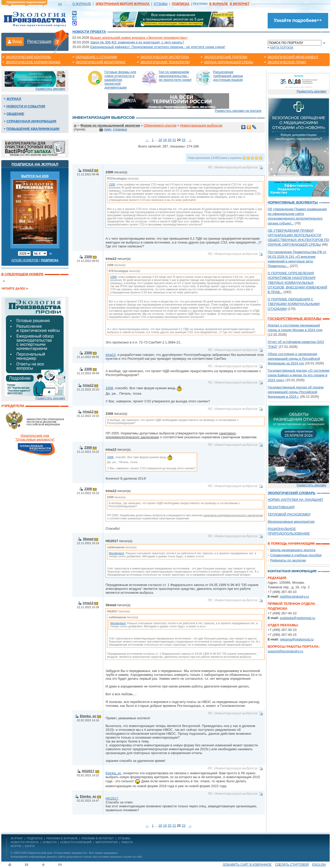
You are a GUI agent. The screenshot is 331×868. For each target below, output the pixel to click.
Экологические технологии (165, 62)
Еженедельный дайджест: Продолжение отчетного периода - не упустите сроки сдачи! (158, 47)
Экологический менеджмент (293, 57)
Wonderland (116, 553)
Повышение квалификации (33, 129)
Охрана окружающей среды (229, 62)
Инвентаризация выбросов (201, 125)
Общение (15, 114)
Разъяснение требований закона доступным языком (228, 76)
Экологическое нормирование (33, 62)
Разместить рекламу (50, 89)
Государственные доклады (295, 319)
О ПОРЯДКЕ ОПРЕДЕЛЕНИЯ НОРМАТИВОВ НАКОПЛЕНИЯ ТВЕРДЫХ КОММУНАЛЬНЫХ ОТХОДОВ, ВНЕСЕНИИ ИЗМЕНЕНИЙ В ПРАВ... (297, 283)
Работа (127, 842)
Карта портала (282, 48)
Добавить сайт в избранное (247, 865)
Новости (49, 842)
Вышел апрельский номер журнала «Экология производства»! (139, 38)
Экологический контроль (28, 57)
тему (107, 129)
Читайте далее (13, 288)
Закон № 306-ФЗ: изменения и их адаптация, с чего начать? (137, 42)
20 (169, 140)
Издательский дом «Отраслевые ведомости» (58, 853)
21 (174, 140)
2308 (112, 184)
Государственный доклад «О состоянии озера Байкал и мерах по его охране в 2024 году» (299, 375)
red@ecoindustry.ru (294, 596)
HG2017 (88, 771)
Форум (16, 846)
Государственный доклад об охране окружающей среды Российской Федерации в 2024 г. (296, 392)
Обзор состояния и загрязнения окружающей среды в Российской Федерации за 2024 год (294, 359)
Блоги (30, 846)
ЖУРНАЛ (17, 838)
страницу (120, 129)
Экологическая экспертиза (165, 57)
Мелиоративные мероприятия (291, 522)
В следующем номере (22, 274)
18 (160, 140)
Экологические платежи (226, 57)
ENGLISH (319, 865)
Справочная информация (31, 121)
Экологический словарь (292, 493)
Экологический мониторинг (101, 62)
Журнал (14, 99)
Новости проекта (89, 32)
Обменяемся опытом (160, 125)
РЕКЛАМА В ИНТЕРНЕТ (98, 838)
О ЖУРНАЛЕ (82, 4)
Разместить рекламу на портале (238, 111)
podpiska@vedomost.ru (298, 618)
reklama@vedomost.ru (297, 639)
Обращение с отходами (96, 57)
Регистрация (39, 41)
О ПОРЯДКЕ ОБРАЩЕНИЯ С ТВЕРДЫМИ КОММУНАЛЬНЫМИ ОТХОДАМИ (294, 304)
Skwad (88, 539)
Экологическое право (287, 62)
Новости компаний (76, 842)
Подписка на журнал (35, 164)
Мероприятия (107, 842)
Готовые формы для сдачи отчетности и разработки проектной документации (120, 80)
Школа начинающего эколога (293, 550)
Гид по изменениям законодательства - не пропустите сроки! (175, 76)
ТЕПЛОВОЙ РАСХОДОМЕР (289, 514)
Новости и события (26, 106)
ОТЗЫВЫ (161, 4)
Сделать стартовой (292, 865)
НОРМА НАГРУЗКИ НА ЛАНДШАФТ (295, 500)
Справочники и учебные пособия (296, 555)
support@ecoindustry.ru (285, 651)
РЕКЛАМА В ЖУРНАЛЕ (62, 838)
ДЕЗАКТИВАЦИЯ (281, 507)
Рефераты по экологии (288, 560)
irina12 (88, 170)
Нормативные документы (293, 202)
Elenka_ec (88, 716)
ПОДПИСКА (35, 838)
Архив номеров (25, 260)
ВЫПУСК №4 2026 (35, 176)
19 (165, 140)
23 (184, 140)
